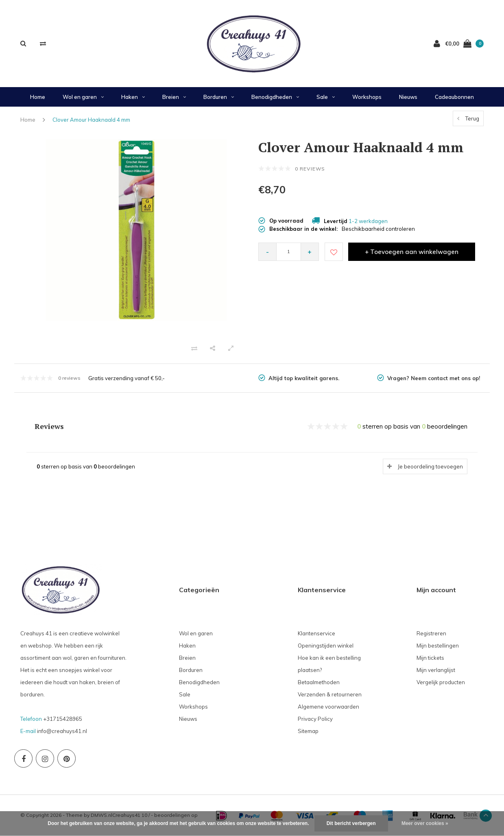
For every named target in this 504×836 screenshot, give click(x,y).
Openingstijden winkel (326, 646)
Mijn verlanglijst (436, 670)
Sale (326, 97)
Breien (174, 97)
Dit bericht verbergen (351, 823)
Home (38, 97)
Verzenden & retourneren (330, 694)
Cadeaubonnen (454, 97)
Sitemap (308, 731)
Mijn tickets (430, 658)
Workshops (367, 97)
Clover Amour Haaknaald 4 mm (91, 120)
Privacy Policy (315, 719)
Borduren (219, 97)
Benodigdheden (275, 97)
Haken (133, 97)
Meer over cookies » (425, 823)
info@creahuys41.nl (62, 731)
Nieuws (408, 97)
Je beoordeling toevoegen (430, 466)
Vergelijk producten (441, 682)
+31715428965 (63, 719)
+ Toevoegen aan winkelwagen (412, 252)
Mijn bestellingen (438, 646)
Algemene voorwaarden (328, 707)
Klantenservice (316, 633)
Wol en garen (83, 97)
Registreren (431, 633)
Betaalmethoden (319, 682)
